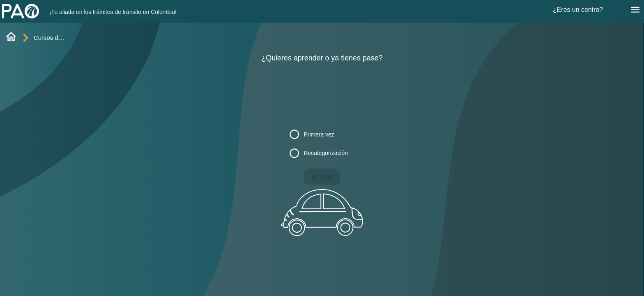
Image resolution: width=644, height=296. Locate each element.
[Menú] (635, 10)
